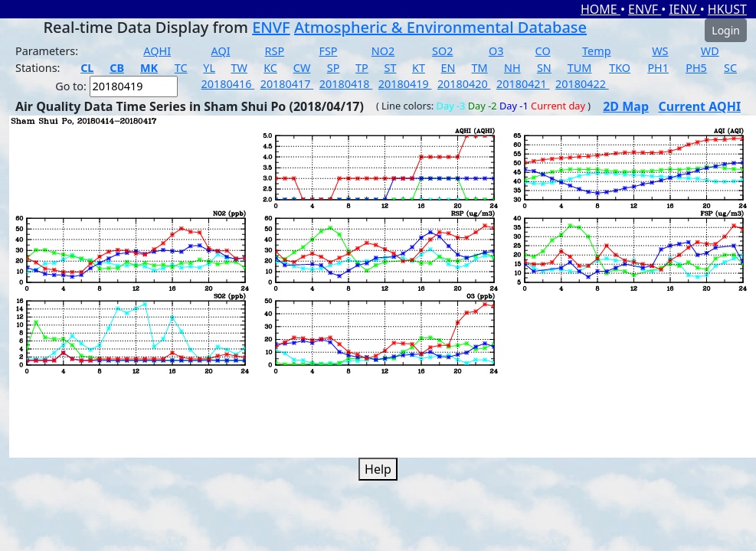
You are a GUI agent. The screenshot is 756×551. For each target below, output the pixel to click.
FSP (328, 51)
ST (390, 68)
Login (726, 30)
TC (181, 68)
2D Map (626, 106)
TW (239, 68)
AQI (221, 51)
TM (480, 68)
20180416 (228, 84)
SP (334, 68)
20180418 (346, 84)
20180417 (287, 84)
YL (209, 68)
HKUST (727, 9)
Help (378, 469)
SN (544, 68)
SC (730, 68)
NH (512, 68)
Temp (596, 51)
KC (270, 68)
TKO (620, 68)
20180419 (405, 84)
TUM (580, 68)
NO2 (383, 51)
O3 (496, 51)
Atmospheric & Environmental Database (440, 27)
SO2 (442, 51)
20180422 (582, 84)
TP (362, 68)
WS (660, 51)
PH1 (658, 68)
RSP (275, 51)
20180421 (523, 84)
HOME (601, 9)
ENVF (645, 9)
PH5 (696, 68)
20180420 (464, 84)
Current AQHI (700, 106)
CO (543, 51)
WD (710, 51)
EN (448, 68)
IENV (684, 9)
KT (419, 68)
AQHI (157, 51)
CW (302, 68)
